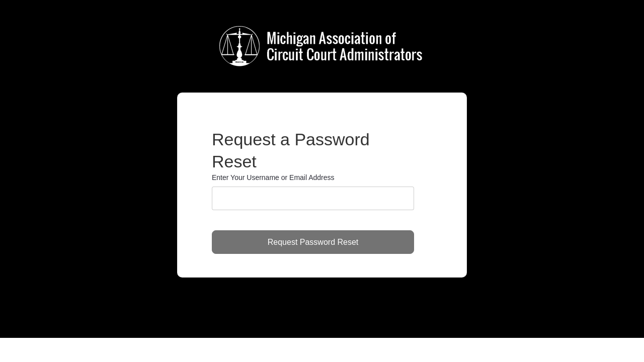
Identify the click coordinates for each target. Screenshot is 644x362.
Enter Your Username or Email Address (273, 177)
